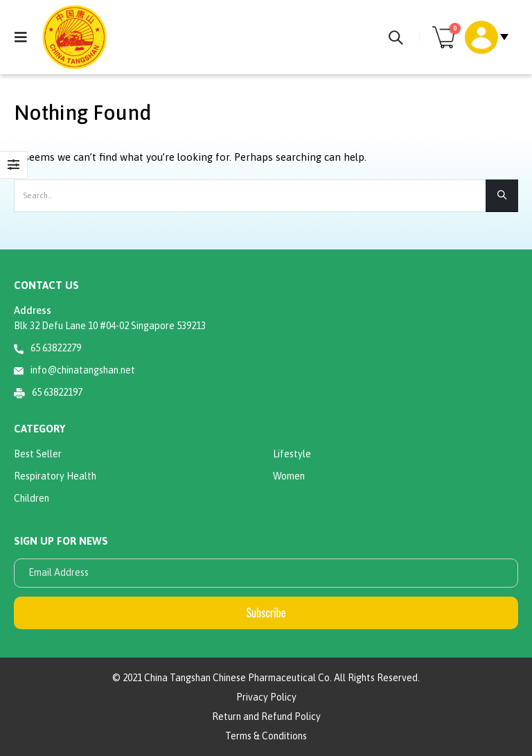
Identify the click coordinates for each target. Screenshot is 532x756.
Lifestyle (292, 454)
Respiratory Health (55, 476)
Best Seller (38, 454)
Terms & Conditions (266, 736)
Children (32, 498)
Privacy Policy (266, 697)
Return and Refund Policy (266, 717)
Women (289, 476)
